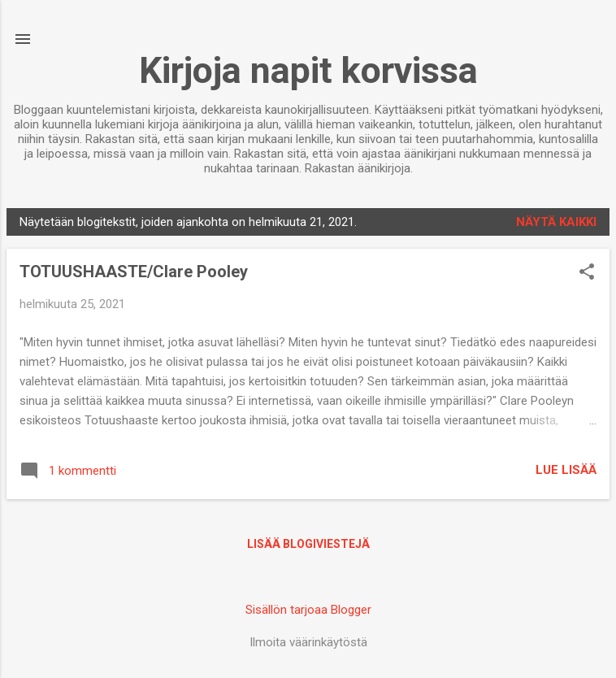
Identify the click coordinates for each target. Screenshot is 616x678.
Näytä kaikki (556, 222)
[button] (587, 273)
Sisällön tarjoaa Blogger (308, 610)
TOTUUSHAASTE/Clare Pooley (134, 272)
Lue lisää (566, 470)
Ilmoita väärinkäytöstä (308, 642)
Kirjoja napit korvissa (308, 70)
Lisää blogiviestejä (308, 544)
